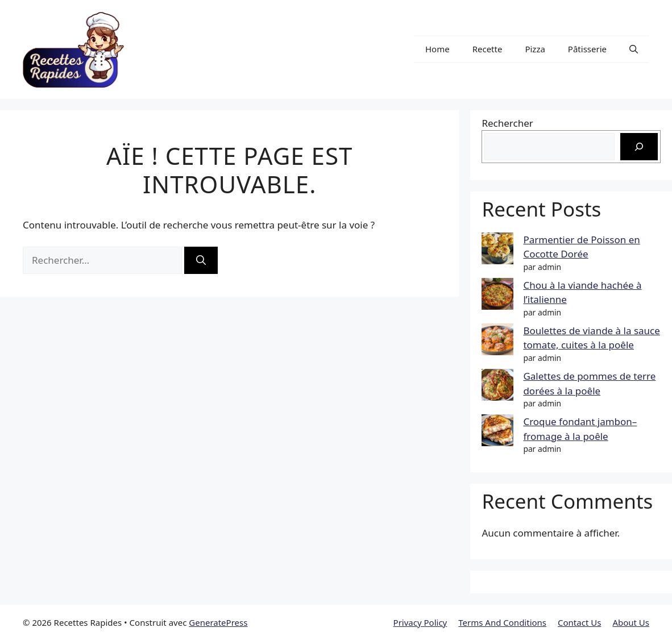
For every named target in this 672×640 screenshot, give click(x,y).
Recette (488, 49)
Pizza (535, 49)
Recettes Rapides (195, 49)
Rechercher (507, 123)
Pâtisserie (587, 49)
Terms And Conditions (502, 622)
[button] (634, 49)
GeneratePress (218, 622)
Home (437, 49)
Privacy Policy (420, 622)
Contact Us (579, 622)
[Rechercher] (201, 260)
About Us (631, 622)
